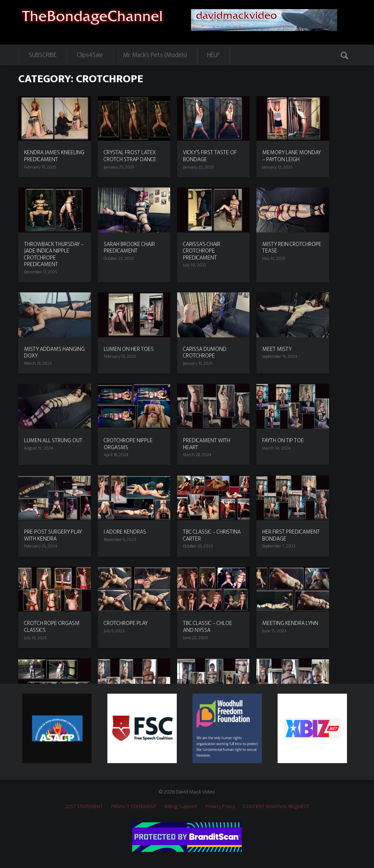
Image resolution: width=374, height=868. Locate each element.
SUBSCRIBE (43, 55)
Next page (345, 657)
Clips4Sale (90, 55)
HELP (213, 55)
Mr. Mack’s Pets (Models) (155, 55)
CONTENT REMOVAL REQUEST (276, 806)
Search (346, 55)
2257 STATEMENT (84, 806)
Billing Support (181, 806)
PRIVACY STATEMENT (134, 806)
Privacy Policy (220, 806)
